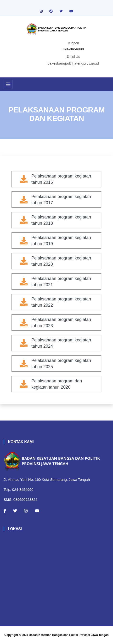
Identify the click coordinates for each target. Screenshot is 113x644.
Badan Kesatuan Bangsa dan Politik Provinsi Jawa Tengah (69, 635)
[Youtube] (37, 511)
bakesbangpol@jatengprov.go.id (73, 63)
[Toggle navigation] (8, 84)
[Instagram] (26, 511)
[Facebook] (5, 511)
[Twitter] (15, 511)
